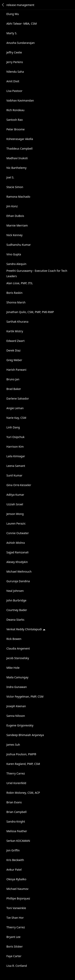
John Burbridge (16, 600)
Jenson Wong (15, 514)
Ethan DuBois (15, 216)
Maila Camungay (17, 677)
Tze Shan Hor (15, 918)
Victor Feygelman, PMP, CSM (25, 696)
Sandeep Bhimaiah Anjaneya (25, 735)
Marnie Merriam (17, 225)
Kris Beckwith (15, 860)
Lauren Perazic (16, 523)
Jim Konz (12, 206)
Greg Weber (14, 360)
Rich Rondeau (15, 110)
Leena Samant (16, 466)
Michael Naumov (17, 889)
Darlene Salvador (18, 398)
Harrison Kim (15, 447)
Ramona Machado (18, 197)
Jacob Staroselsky (18, 658)
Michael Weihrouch (19, 572)
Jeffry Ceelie (14, 52)
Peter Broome (15, 129)
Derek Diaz (13, 350)
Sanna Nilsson (16, 716)
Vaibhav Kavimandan (20, 100)
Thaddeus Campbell (19, 149)
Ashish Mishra (16, 543)
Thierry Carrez (16, 773)
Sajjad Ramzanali (17, 552)
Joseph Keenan (16, 706)
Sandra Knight (16, 821)
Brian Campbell (16, 812)
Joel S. (10, 177)
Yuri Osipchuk (15, 437)
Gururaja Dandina (18, 581)
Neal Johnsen (15, 591)
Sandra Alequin (16, 264)
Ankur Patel (14, 870)
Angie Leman (15, 408)
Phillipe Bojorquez (18, 898)
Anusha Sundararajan (20, 43)
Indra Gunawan (17, 687)
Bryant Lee (13, 937)
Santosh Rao (15, 120)
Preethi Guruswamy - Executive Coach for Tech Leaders (37, 273)
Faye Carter (14, 956)
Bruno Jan (13, 379)
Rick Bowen (14, 639)
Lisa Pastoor (14, 91)
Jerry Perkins (15, 62)
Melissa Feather (17, 831)
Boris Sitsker (15, 946)
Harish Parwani (16, 370)
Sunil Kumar (14, 475)
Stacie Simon (15, 187)
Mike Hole (13, 668)
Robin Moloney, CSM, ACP (23, 793)
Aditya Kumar (15, 495)
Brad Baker (14, 389)
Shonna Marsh (16, 302)
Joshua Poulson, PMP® (21, 754)
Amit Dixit (13, 81)
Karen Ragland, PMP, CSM (23, 764)
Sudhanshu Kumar (19, 245)
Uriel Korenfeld (16, 783)
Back (3, 5)
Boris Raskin (14, 293)
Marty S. (12, 33)
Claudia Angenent (18, 648)
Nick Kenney (14, 235)
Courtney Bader (17, 610)
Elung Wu (13, 14)
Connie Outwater (18, 533)
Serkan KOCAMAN (18, 841)
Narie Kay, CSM (16, 418)
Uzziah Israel (15, 504)
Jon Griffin (13, 850)
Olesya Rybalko (16, 879)
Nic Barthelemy (16, 168)
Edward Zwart (15, 341)
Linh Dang (13, 427)
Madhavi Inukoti (17, 158)
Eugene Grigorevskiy (20, 725)
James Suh (13, 745)
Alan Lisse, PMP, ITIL (20, 283)
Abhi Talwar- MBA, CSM (22, 24)
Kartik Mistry (15, 331)
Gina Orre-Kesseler (19, 485)
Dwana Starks (15, 620)
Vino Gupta (14, 254)
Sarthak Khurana (17, 322)
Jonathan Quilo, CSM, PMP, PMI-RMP (30, 312)
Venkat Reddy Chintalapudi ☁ (26, 629)
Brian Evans (14, 802)
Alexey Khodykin (17, 562)
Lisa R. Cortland (17, 966)
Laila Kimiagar (16, 456)
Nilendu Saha (15, 72)
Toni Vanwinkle (16, 908)
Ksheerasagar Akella (20, 139)
